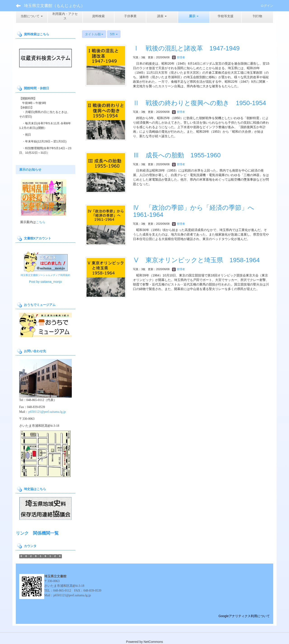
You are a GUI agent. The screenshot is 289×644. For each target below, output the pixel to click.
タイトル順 (94, 34)
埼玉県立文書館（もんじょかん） (54, 6)
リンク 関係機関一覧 (37, 533)
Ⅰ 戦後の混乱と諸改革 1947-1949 (186, 48)
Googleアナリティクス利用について (244, 616)
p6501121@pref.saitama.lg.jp (47, 412)
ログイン (267, 6)
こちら (41, 222)
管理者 (178, 57)
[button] (194, 16)
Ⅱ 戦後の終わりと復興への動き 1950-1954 (199, 103)
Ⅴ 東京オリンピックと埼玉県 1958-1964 (196, 260)
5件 (114, 34)
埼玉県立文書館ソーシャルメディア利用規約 (45, 275)
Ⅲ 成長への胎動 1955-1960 (177, 155)
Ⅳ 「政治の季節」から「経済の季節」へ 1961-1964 (197, 211)
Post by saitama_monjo (45, 282)
